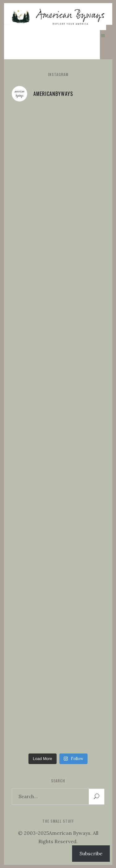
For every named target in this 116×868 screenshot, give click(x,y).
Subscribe (91, 853)
